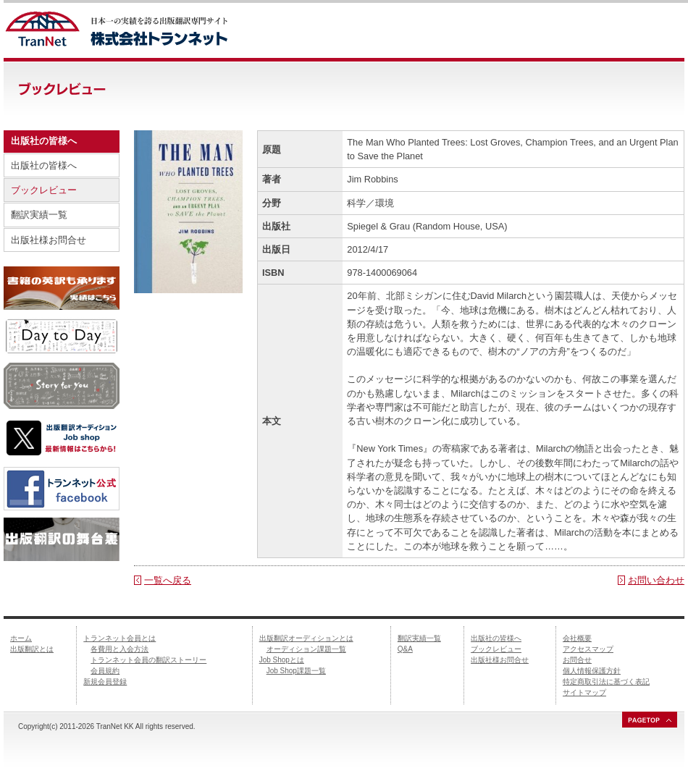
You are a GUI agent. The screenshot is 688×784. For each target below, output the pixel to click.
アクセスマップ (588, 649)
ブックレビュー (44, 190)
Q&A (405, 649)
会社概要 (577, 638)
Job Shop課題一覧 (296, 671)
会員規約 (105, 671)
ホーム (21, 638)
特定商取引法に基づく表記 (606, 682)
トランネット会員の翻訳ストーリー (148, 660)
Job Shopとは (282, 660)
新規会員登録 (105, 682)
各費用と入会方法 (119, 649)
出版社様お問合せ (49, 240)
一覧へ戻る (168, 580)
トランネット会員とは (119, 638)
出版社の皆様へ (44, 165)
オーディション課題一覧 (306, 649)
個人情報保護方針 (592, 671)
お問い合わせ (656, 580)
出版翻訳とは (32, 649)
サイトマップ (584, 692)
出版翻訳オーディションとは (306, 638)
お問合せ (577, 660)
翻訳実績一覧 (39, 215)
